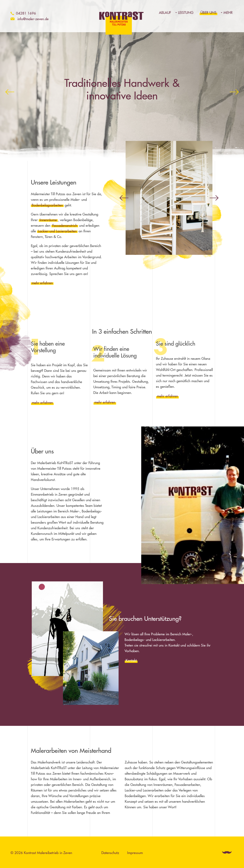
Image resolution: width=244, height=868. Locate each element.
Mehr (228, 13)
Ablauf (165, 13)
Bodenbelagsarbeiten (47, 205)
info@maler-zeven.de (33, 19)
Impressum (135, 853)
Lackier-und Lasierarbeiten (57, 231)
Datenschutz (110, 853)
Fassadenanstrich (65, 225)
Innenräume (48, 220)
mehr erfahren (42, 283)
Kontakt (131, 660)
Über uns (208, 13)
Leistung (186, 13)
